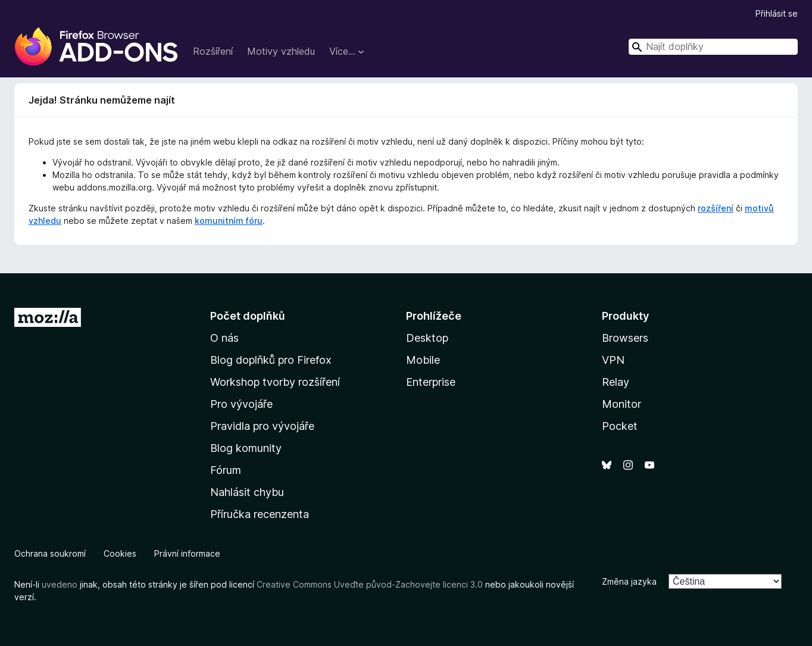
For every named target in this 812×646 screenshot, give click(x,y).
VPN (613, 360)
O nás (224, 338)
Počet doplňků (248, 316)
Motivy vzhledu (281, 51)
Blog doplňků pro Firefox (271, 360)
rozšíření (716, 208)
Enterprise (431, 382)
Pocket (620, 426)
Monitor (622, 404)
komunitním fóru (229, 221)
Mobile (423, 360)
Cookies (120, 553)
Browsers (625, 338)
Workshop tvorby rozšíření (275, 382)
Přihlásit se (777, 13)
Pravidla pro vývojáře (262, 426)
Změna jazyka (629, 581)
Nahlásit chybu (247, 492)
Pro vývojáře (241, 404)
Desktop (427, 338)
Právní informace (187, 553)
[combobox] (713, 47)
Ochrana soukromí (50, 553)
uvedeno (61, 584)
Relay (616, 382)
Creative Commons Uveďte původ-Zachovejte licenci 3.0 (370, 584)
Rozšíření (213, 51)
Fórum (226, 470)
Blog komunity (246, 448)
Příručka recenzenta (260, 514)
